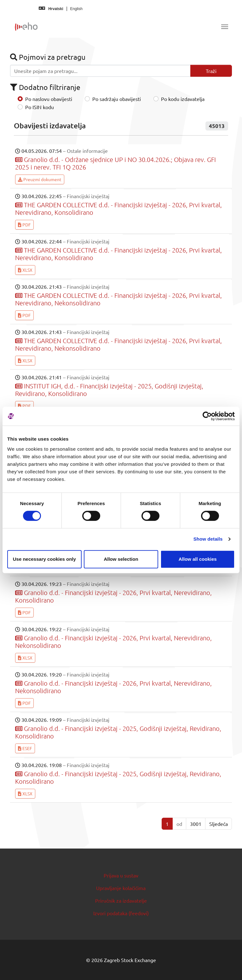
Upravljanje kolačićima (121, 888)
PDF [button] (24, 225)
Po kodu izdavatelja (183, 99)
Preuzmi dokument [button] (40, 179)
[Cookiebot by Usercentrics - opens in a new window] (207, 416)
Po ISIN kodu (40, 107)
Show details (208, 539)
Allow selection (121, 559)
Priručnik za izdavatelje (121, 900)
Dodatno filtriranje (45, 87)
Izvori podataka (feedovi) (121, 913)
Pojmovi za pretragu (48, 57)
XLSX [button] (25, 270)
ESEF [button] (25, 748)
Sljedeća (219, 824)
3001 (196, 824)
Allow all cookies (198, 559)
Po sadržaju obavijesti (117, 99)
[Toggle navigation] (225, 27)
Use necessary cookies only (44, 559)
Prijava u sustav (121, 875)
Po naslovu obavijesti (49, 99)
